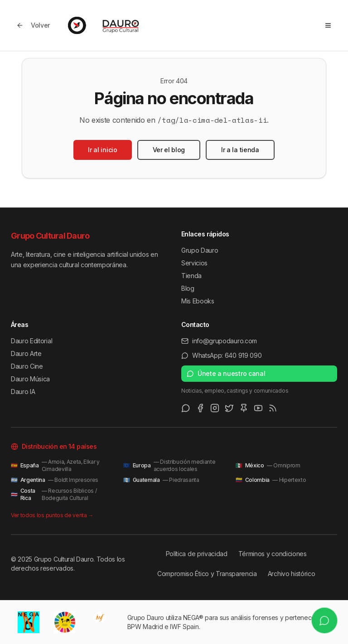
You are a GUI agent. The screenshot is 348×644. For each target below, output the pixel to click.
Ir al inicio (102, 150)
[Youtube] (258, 408)
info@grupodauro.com (219, 341)
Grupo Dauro (200, 250)
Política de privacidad (197, 554)
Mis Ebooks (198, 301)
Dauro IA (23, 392)
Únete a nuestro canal (226, 373)
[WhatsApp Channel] (186, 408)
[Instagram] (215, 408)
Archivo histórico (292, 574)
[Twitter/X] (229, 408)
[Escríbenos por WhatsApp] (325, 621)
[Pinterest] (244, 408)
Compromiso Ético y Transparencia (207, 574)
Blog (188, 288)
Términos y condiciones (273, 554)
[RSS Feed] (273, 408)
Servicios (194, 263)
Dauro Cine (27, 366)
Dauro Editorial (31, 341)
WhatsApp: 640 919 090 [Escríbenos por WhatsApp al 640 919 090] (221, 355)
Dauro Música (30, 379)
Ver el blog (169, 150)
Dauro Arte (26, 353)
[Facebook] (200, 408)
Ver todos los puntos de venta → (52, 515)
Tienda (191, 276)
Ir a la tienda (240, 150)
